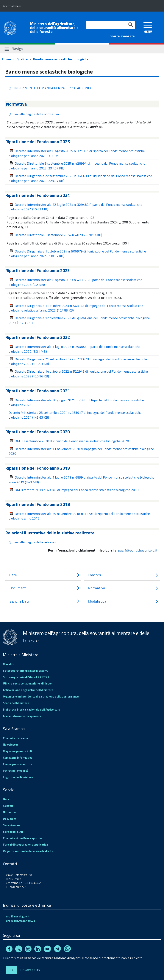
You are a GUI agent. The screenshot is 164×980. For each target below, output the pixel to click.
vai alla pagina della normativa (34, 114)
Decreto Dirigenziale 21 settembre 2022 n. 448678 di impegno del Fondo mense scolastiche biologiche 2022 (78, 362)
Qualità (22, 59)
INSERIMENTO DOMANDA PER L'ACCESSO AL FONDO (51, 88)
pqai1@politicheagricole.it (138, 550)
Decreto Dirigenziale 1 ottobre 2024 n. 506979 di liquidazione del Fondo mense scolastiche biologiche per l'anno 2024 (77, 254)
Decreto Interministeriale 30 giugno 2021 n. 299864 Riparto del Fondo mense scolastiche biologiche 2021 (76, 402)
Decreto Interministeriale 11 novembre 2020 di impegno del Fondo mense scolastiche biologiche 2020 (81, 451)
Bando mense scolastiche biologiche (61, 59)
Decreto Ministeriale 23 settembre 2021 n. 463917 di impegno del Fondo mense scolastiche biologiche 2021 (75, 415)
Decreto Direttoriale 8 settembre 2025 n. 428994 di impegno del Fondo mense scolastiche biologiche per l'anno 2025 (77, 166)
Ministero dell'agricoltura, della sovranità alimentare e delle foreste (54, 28)
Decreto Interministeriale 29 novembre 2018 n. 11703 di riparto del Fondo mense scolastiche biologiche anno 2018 (79, 516)
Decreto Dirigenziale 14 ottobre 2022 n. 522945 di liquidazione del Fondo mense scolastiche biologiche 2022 (78, 374)
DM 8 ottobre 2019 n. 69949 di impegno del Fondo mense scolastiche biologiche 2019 (74, 490)
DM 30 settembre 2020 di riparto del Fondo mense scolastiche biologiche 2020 (69, 441)
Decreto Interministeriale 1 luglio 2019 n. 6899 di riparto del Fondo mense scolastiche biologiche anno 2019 (81, 480)
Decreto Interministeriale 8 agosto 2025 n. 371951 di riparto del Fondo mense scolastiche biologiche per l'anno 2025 (77, 153)
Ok (11, 970)
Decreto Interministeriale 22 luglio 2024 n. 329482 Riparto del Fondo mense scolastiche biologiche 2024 (75, 207)
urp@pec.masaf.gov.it (20, 921)
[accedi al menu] (148, 27)
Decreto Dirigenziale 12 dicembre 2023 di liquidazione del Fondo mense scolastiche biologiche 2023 (79, 320)
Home (7, 59)
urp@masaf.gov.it (18, 916)
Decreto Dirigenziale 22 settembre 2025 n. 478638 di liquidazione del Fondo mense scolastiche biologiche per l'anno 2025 (80, 178)
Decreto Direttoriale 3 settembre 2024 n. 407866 (56, 235)
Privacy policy (30, 969)
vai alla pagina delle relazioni (33, 542)
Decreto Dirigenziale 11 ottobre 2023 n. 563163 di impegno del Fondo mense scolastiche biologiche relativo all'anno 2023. (76, 308)
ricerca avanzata (122, 36)
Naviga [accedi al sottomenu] (13, 49)
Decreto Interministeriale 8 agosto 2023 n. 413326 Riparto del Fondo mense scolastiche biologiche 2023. (75, 282)
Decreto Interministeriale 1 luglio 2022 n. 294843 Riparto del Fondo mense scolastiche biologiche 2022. (74, 349)
